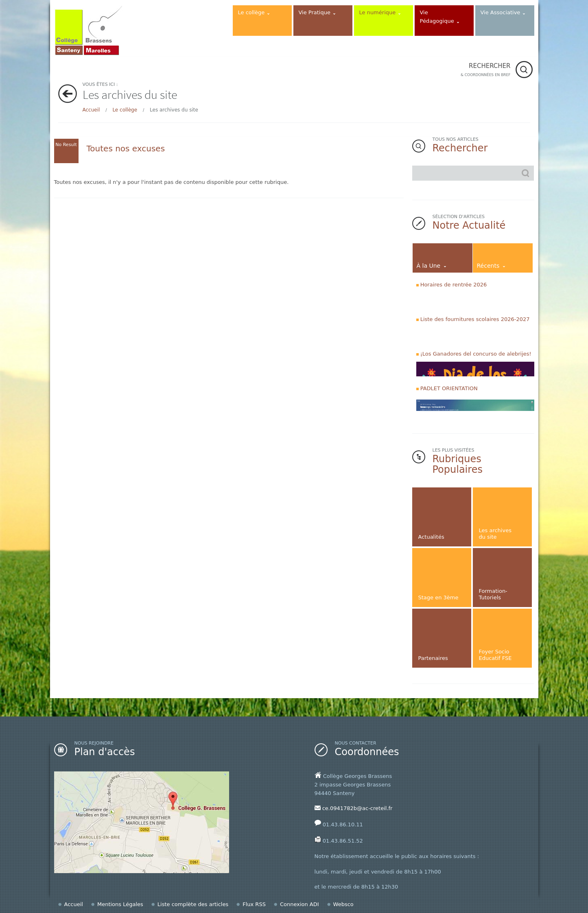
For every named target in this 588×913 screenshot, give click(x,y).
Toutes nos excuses (126, 149)
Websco (343, 904)
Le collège (125, 110)
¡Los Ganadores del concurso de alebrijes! (476, 354)
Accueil (91, 110)
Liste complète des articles (193, 904)
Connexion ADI (299, 904)
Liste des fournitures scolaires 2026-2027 (475, 319)
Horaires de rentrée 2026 (454, 285)
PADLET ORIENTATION (449, 388)
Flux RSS (254, 904)
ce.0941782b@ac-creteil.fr (357, 808)
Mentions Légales (120, 904)
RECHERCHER (486, 70)
